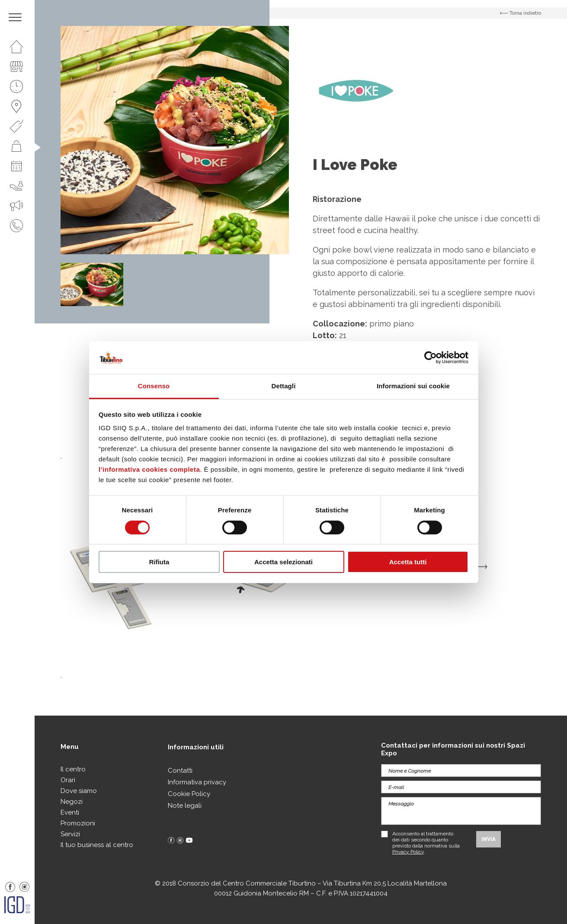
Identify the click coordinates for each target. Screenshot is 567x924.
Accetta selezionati (283, 562)
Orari (68, 780)
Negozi (72, 802)
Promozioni (78, 823)
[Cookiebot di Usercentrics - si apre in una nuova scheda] (431, 358)
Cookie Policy (189, 794)
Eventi (70, 812)
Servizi (70, 834)
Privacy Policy (408, 852)
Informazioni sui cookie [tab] (413, 386)
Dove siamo (79, 791)
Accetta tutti (408, 562)
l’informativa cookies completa (149, 469)
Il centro (73, 769)
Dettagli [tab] (284, 386)
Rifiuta (159, 562)
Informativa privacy (197, 782)
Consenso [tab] (154, 386)
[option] (175, 140)
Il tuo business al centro (97, 845)
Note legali (185, 806)
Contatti (180, 771)
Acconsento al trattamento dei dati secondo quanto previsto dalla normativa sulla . (426, 843)
